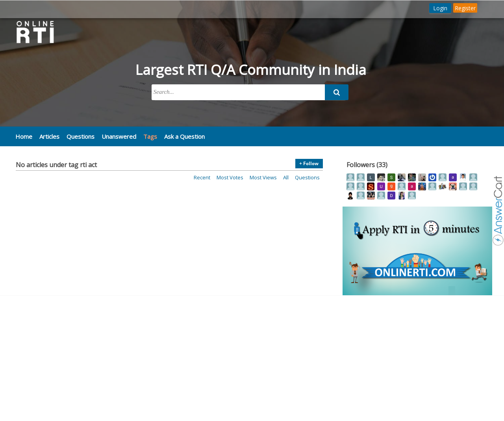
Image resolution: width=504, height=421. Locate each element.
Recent (202, 177)
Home (24, 136)
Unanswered (119, 136)
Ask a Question (184, 136)
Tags (150, 136)
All (286, 177)
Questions (81, 136)
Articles (49, 136)
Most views (263, 177)
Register (465, 8)
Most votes (230, 177)
